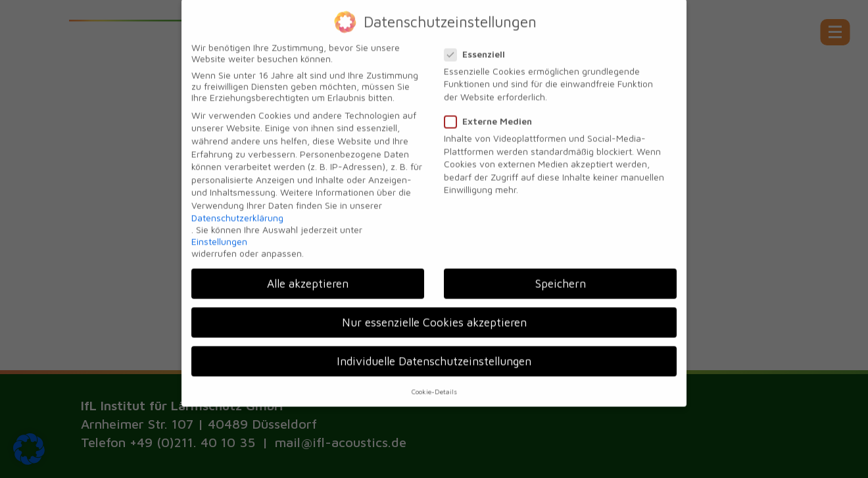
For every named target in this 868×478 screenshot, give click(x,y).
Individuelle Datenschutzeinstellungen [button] (434, 354)
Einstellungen (219, 234)
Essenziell (479, 46)
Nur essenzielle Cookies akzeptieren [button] (434, 315)
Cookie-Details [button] (434, 384)
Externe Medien (492, 114)
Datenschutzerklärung (237, 210)
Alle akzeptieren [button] (308, 276)
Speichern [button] (561, 276)
